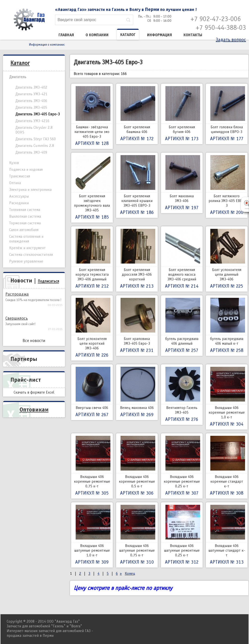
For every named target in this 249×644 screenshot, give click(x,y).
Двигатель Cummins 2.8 (35, 146)
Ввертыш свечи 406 (92, 392)
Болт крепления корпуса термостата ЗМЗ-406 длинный (92, 259)
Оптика (15, 183)
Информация (159, 35)
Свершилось (17, 318)
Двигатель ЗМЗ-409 (31, 152)
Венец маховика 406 (137, 392)
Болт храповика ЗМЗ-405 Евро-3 (137, 326)
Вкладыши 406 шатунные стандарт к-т (227, 535)
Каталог (128, 35)
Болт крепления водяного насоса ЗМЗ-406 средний (182, 259)
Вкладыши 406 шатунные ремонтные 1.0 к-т (92, 535)
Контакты (193, 35)
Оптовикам (34, 409)
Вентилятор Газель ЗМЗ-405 (182, 395)
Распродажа (17, 294)
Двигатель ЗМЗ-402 (31, 87)
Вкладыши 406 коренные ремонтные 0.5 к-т (137, 466)
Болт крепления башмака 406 (137, 114)
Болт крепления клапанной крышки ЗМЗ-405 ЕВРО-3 (137, 185)
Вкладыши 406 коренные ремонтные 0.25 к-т (182, 466)
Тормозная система (25, 223)
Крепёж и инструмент (27, 248)
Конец (130, 574)
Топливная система (25, 210)
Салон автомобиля (24, 230)
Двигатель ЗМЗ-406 (31, 101)
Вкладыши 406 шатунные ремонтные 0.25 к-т (182, 535)
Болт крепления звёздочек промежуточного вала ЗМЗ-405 (92, 188)
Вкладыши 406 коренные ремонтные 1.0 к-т (227, 397)
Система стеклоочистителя (31, 255)
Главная (66, 35)
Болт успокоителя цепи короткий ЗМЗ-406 (92, 328)
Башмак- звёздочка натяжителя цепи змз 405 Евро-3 (92, 116)
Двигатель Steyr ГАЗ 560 (36, 139)
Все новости (34, 341)
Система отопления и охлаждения (26, 239)
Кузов (14, 163)
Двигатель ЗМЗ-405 (31, 107)
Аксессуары (19, 196)
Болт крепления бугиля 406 (182, 114)
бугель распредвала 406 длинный (182, 326)
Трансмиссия (20, 176)
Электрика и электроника (30, 190)
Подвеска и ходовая (26, 169)
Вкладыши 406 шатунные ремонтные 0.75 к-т (137, 535)
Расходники (19, 203)
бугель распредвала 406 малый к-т (227, 326)
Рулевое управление (26, 261)
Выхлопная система (25, 216)
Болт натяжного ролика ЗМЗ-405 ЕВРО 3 (227, 185)
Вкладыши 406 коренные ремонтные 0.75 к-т (92, 466)
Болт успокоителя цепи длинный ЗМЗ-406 (227, 259)
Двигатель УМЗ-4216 (32, 121)
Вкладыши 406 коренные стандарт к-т (227, 466)
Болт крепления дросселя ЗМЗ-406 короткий (137, 259)
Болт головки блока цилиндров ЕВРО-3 (227, 114)
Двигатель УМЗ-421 (31, 94)
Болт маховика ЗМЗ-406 (182, 183)
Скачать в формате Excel (34, 392)
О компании (97, 35)
